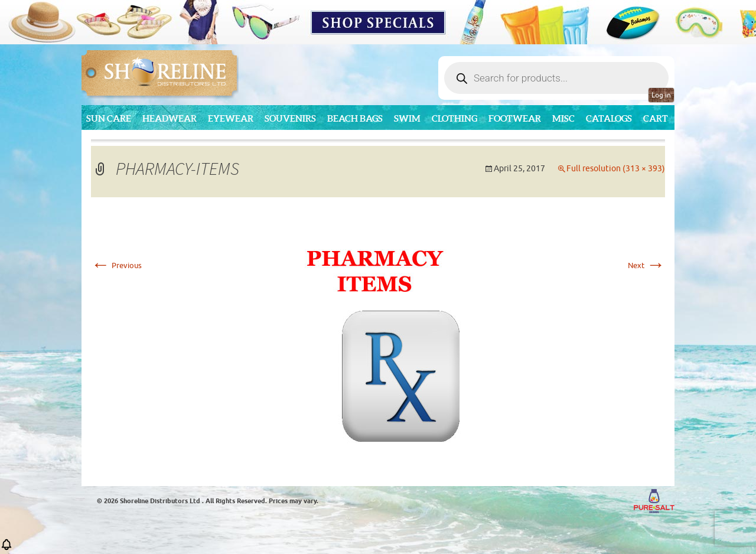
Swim (407, 118)
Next (646, 265)
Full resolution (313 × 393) (616, 169)
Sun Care (109, 118)
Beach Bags (355, 118)
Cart (656, 118)
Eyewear (231, 118)
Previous (116, 265)
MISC (563, 118)
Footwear (515, 118)
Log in (661, 95)
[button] (6, 548)
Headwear (170, 118)
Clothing (454, 118)
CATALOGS (609, 118)
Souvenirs (290, 118)
